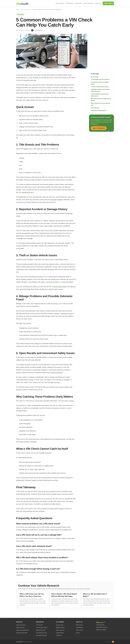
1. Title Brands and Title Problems (100, 79)
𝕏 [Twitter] (110, 642)
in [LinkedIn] (107, 642)
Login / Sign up (108, 3)
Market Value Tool (41, 630)
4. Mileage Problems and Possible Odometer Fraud (100, 90)
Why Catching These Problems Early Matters (101, 100)
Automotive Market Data (22, 630)
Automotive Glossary (41, 635)
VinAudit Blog (79, 627)
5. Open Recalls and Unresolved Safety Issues (100, 95)
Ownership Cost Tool (41, 633)
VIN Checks (27, 10)
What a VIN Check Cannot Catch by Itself (100, 104)
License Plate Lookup (42, 627)
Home (18, 10)
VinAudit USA (20, 642)
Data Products (70, 3)
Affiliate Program (60, 627)
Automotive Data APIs (22, 633)
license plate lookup (60, 287)
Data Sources (79, 625)
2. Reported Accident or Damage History (100, 83)
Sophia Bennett (38, 30)
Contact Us (98, 3)
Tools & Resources (88, 3)
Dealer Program (60, 3)
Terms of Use (79, 630)
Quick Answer (95, 77)
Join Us (78, 633)
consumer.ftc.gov (28, 192)
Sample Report (60, 633)
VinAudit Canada (28, 642)
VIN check (53, 200)
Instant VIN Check (21, 625)
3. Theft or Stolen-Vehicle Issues (100, 87)
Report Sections (60, 630)
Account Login (60, 625)
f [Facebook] (109, 642)
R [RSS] (113, 642)
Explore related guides (99, 128)
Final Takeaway (95, 108)
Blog (22, 10)
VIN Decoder (78, 3)
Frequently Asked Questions (99, 111)
